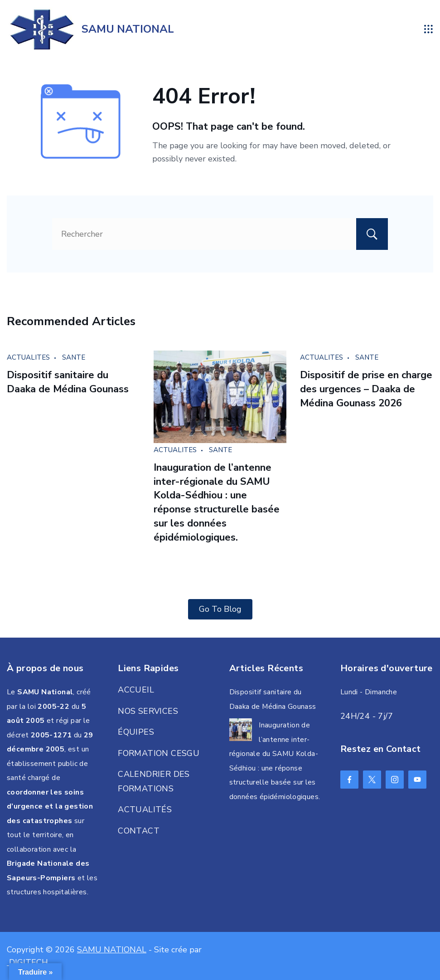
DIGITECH (27, 962)
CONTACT (139, 831)
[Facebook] (349, 780)
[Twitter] (372, 780)
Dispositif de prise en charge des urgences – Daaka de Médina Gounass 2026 (366, 389)
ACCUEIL (136, 690)
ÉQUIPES (136, 732)
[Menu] (429, 29)
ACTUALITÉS (145, 809)
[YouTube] (417, 780)
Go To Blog (220, 609)
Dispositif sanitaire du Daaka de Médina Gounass (68, 382)
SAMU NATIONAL (128, 29)
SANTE (74, 357)
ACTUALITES (28, 357)
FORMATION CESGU (159, 753)
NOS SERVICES (148, 711)
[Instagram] (395, 780)
